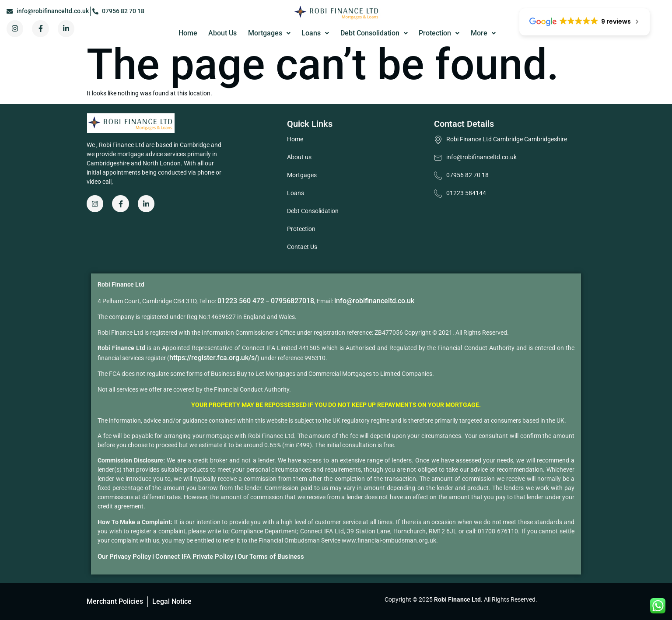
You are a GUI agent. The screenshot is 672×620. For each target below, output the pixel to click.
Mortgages (269, 33)
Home (188, 33)
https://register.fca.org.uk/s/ (213, 358)
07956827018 (292, 301)
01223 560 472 (241, 301)
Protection (439, 33)
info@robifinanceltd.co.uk (374, 301)
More (483, 33)
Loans (315, 33)
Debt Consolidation (374, 33)
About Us (222, 33)
